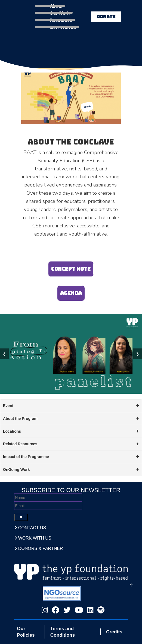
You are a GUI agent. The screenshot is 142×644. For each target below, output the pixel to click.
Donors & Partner (38, 548)
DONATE (106, 17)
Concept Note (71, 269)
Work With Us (33, 538)
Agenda (71, 293)
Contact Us (30, 528)
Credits (114, 632)
